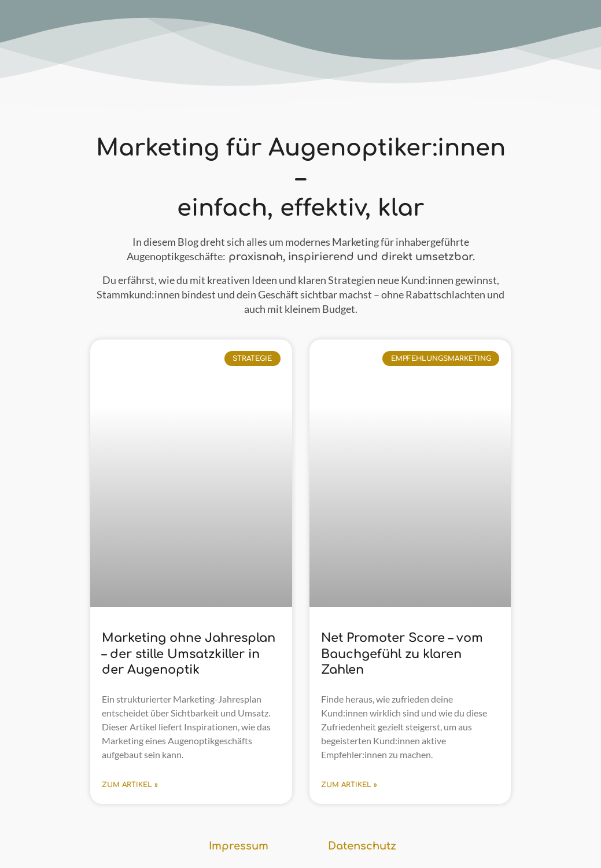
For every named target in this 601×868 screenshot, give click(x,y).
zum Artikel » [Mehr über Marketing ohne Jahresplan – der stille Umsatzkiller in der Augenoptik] (130, 785)
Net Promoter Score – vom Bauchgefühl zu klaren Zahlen (402, 654)
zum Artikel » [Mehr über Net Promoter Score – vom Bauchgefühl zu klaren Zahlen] (349, 785)
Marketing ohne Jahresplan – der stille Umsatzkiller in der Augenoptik (189, 654)
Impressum (239, 846)
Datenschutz (362, 846)
